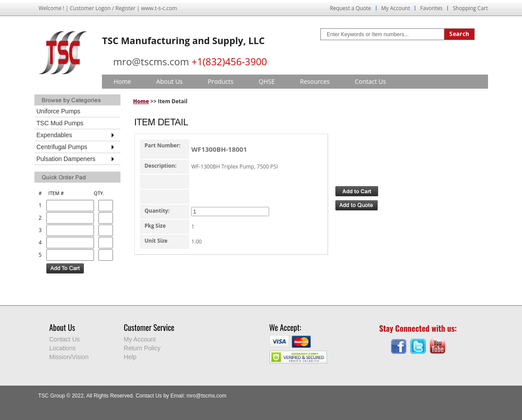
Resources (315, 81)
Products (221, 81)
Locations (63, 348)
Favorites (431, 8)
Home (123, 81)
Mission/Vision (69, 357)
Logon (103, 8)
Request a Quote (350, 8)
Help (130, 357)
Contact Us (370, 81)
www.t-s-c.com (159, 8)
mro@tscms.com (151, 61)
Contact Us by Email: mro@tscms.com (181, 396)
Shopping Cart (470, 8)
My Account (396, 8)
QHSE (267, 81)
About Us (169, 81)
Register (126, 8)
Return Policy (142, 348)
